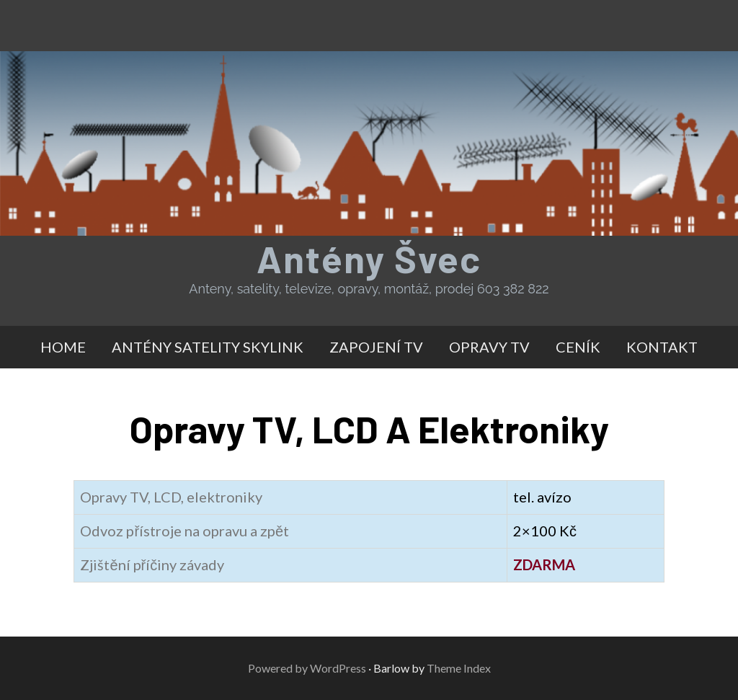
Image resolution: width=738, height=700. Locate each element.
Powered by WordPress (307, 668)
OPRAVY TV (489, 347)
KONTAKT (662, 347)
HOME (63, 347)
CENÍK (578, 347)
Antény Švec (369, 258)
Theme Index (459, 668)
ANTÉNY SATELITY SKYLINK (208, 347)
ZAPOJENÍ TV (376, 347)
